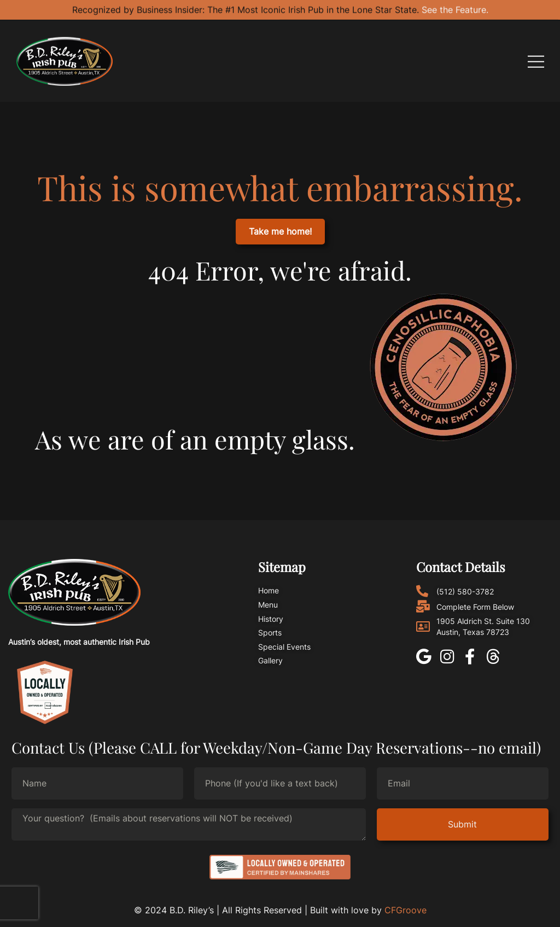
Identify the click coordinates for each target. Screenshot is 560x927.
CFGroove (406, 910)
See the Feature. (455, 8)
